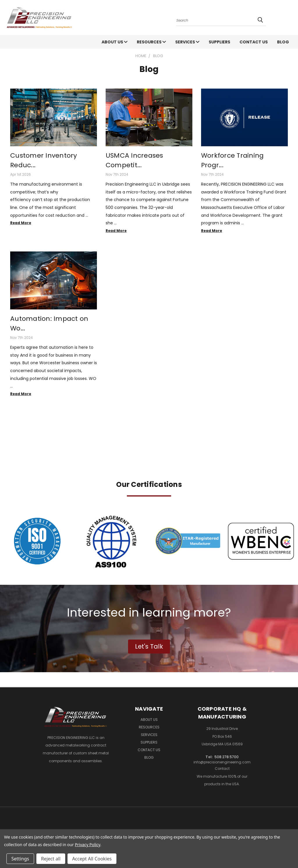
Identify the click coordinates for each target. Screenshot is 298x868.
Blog (283, 42)
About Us (115, 42)
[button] (37, 541)
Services (187, 42)
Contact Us (254, 42)
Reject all (51, 859)
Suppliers (219, 42)
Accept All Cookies (92, 859)
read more (21, 223)
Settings (20, 859)
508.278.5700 (227, 757)
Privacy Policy (87, 845)
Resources (151, 42)
